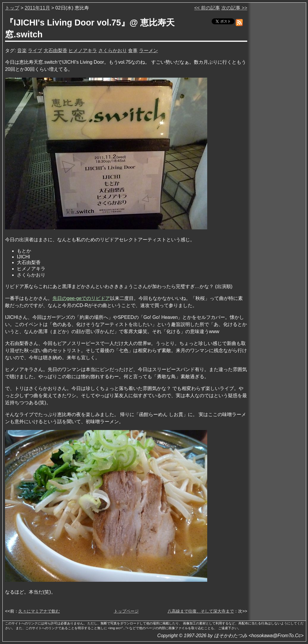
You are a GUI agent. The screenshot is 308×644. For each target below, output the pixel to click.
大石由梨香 (55, 51)
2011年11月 (37, 8)
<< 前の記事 (207, 8)
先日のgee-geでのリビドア (81, 298)
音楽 (22, 51)
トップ (12, 8)
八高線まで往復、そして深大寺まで (201, 611)
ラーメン (149, 51)
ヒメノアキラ (83, 51)
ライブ (35, 51)
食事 (133, 51)
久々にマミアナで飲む (39, 611)
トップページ (126, 611)
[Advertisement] (277, 95)
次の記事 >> (234, 8)
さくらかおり (113, 51)
